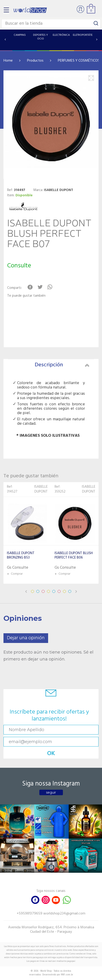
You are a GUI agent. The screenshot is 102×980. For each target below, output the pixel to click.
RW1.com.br (67, 975)
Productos (35, 61)
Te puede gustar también (26, 296)
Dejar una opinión (26, 638)
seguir (51, 792)
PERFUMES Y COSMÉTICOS (79, 61)
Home (8, 61)
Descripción (62, 365)
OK (51, 754)
